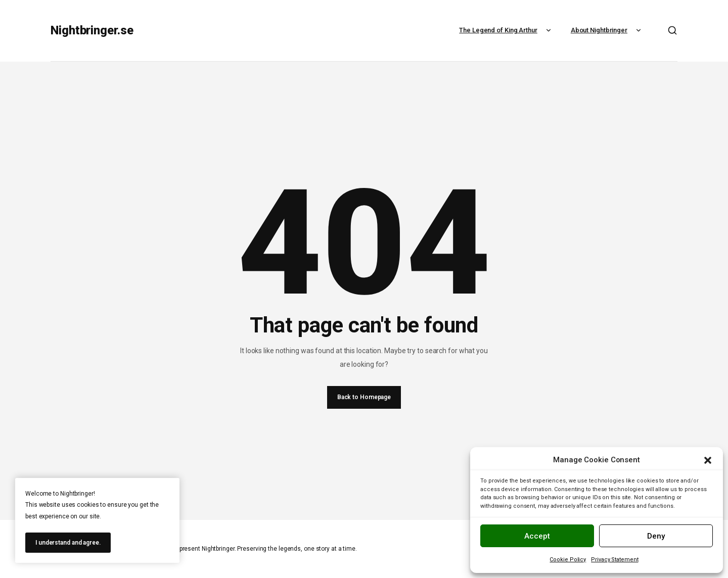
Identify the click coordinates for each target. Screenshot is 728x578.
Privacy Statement (615, 560)
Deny (656, 536)
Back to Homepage (364, 397)
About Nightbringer (607, 30)
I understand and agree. (68, 543)
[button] (708, 460)
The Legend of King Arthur (506, 30)
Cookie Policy (568, 560)
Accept (537, 536)
